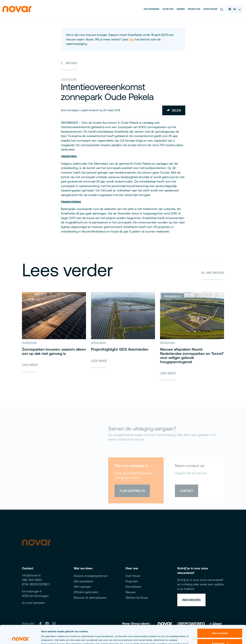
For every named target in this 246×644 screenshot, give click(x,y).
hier (132, 39)
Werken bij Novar (137, 598)
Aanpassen (220, 625)
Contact (187, 491)
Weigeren (220, 635)
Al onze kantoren (33, 603)
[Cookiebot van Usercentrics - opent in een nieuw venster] (20, 638)
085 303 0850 (32, 580)
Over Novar (210, 9)
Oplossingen (151, 9)
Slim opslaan (82, 587)
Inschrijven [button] (191, 600)
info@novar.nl (31, 575)
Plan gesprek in (132, 491)
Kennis (181, 9)
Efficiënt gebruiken (86, 592)
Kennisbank (133, 587)
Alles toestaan (220, 615)
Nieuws (69, 63)
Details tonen (49, 638)
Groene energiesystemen (91, 576)
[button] (222, 9)
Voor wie (168, 9)
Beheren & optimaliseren (90, 598)
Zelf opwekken (84, 581)
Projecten (194, 9)
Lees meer (30, 365)
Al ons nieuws (213, 273)
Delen (174, 110)
